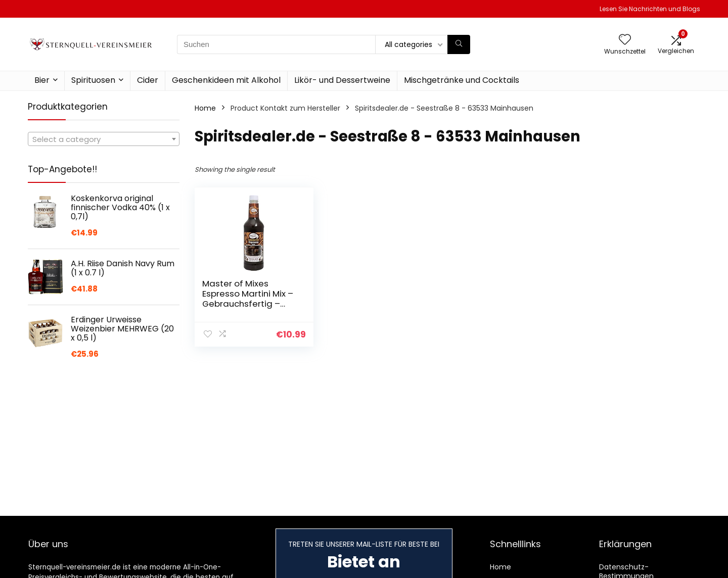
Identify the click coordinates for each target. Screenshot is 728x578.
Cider (148, 80)
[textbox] (104, 139)
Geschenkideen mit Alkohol (226, 80)
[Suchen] (459, 44)
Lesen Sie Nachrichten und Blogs (650, 9)
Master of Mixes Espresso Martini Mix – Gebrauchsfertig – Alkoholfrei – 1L (248, 299)
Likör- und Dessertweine (342, 80)
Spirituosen (93, 80)
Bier (42, 80)
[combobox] (104, 139)
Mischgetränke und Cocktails (462, 80)
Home (205, 108)
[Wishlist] (625, 40)
